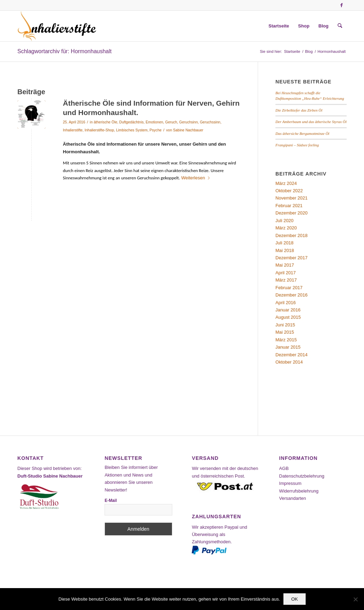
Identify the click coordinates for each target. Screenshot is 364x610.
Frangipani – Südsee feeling (297, 145)
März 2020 (286, 228)
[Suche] (340, 26)
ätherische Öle (106, 122)
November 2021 (292, 198)
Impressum (290, 483)
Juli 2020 (284, 221)
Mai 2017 (285, 265)
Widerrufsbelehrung (299, 491)
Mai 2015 (285, 332)
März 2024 (286, 183)
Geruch (171, 122)
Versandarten (293, 498)
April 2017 (286, 273)
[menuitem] (279, 26)
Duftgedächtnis (131, 122)
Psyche (156, 130)
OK (294, 599)
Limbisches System (132, 130)
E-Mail (111, 501)
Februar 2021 (289, 206)
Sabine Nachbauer (188, 130)
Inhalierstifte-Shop (100, 130)
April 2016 (286, 303)
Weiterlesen (196, 178)
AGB (284, 468)
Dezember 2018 (292, 235)
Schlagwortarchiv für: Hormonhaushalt (64, 51)
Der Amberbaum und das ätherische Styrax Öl (311, 122)
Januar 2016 (288, 310)
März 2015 (286, 340)
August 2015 (288, 317)
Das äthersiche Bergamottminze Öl (302, 133)
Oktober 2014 (289, 362)
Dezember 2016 (292, 295)
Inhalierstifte (73, 130)
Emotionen (154, 122)
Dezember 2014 (292, 355)
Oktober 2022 (289, 191)
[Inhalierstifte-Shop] (57, 26)
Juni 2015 (285, 325)
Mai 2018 (285, 250)
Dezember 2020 (292, 213)
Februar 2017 (289, 288)
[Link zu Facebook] (341, 5)
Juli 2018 (284, 243)
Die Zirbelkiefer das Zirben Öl (299, 110)
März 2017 (286, 280)
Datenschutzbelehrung (302, 476)
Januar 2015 (288, 347)
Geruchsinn (189, 122)
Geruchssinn (210, 122)
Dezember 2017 (292, 258)
